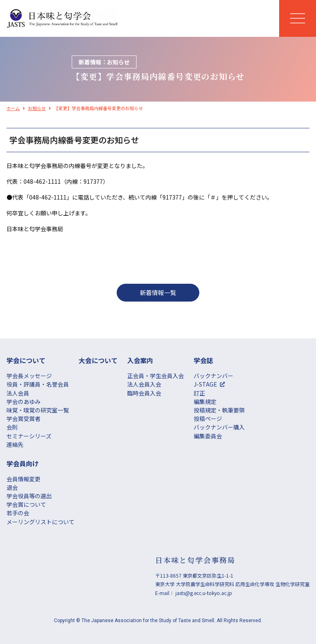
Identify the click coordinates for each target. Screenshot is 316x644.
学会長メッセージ (29, 376)
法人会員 (18, 393)
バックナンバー (214, 376)
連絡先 (15, 444)
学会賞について (26, 504)
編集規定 (205, 402)
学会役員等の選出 (29, 496)
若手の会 (18, 513)
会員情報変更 (23, 479)
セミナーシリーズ (29, 436)
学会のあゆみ (23, 402)
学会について (26, 360)
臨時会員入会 (144, 393)
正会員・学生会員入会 (156, 376)
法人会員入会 (144, 384)
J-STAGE (205, 384)
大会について (98, 360)
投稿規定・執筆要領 (219, 410)
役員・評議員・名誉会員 (38, 384)
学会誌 (203, 360)
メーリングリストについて (41, 522)
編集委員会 (208, 436)
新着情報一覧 (158, 292)
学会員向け (23, 463)
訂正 (199, 393)
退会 (12, 487)
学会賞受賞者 (23, 419)
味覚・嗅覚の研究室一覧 (38, 410)
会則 (12, 427)
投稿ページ (208, 419)
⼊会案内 (140, 360)
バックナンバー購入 (219, 427)
